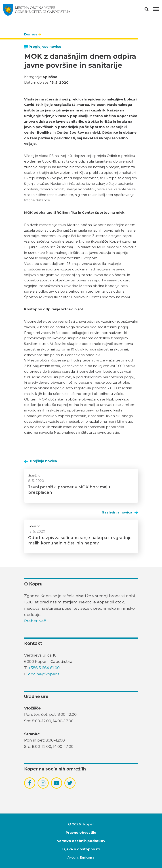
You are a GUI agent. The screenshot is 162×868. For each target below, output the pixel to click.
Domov (31, 34)
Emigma (87, 857)
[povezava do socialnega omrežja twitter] (70, 783)
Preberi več (35, 621)
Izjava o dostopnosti (81, 849)
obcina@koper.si (44, 674)
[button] (150, 10)
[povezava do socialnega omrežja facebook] (30, 783)
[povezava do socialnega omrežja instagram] (43, 783)
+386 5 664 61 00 (44, 668)
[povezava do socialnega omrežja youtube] (56, 783)
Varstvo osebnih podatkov (81, 841)
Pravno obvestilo (81, 832)
